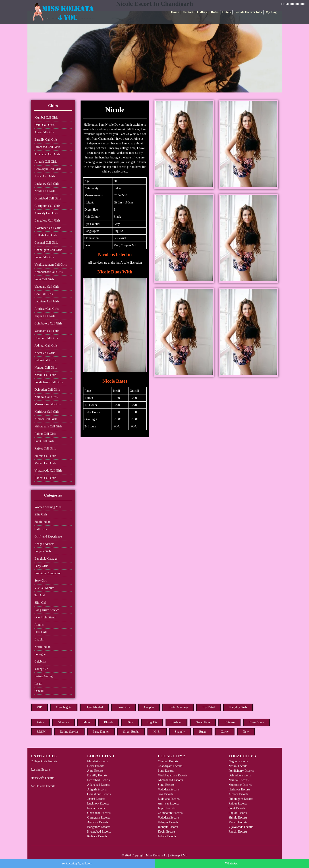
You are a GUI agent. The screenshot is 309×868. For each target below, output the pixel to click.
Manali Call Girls (46, 463)
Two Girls (123, 707)
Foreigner (41, 654)
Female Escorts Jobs (248, 12)
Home (175, 12)
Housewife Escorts (43, 778)
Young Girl (42, 669)
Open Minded (94, 707)
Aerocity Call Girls (47, 213)
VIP (39, 707)
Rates (215, 12)
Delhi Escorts (96, 766)
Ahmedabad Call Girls (49, 272)
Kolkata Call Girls (46, 235)
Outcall (39, 691)
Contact (188, 12)
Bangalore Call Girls (48, 221)
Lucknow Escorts (98, 803)
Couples (149, 707)
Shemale (64, 722)
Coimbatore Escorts (170, 813)
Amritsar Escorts (168, 803)
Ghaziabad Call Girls (48, 198)
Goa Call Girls (44, 294)
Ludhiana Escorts (169, 799)
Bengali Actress (44, 544)
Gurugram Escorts (99, 818)
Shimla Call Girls (46, 456)
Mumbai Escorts (97, 761)
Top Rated (209, 707)
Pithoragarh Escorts (241, 799)
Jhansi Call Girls (45, 176)
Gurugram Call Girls (48, 206)
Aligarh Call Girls (46, 162)
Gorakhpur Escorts (99, 794)
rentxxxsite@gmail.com (77, 863)
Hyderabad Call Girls (48, 228)
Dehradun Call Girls (47, 390)
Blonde (108, 722)
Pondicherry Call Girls (49, 382)
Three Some (256, 722)
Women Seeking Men (48, 507)
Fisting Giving (44, 676)
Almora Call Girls (46, 419)
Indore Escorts (167, 836)
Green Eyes (203, 722)
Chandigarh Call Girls (48, 250)
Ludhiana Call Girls (47, 301)
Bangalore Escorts (99, 827)
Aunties (39, 625)
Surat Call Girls (44, 279)
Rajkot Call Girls (45, 448)
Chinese (229, 722)
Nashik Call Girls (46, 375)
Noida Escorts (96, 808)
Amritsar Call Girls (47, 309)
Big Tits (152, 722)
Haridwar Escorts (239, 789)
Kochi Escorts (167, 832)
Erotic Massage (178, 707)
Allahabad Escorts (99, 785)
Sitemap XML (179, 855)
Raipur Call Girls (45, 434)
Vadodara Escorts (169, 789)
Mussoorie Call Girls (48, 404)
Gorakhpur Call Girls (48, 169)
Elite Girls (41, 514)
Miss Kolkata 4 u (157, 855)
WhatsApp (232, 863)
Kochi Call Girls (45, 353)
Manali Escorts (238, 822)
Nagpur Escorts (238, 761)
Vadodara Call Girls (47, 287)
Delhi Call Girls (45, 125)
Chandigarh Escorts (170, 766)
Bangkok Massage (46, 559)
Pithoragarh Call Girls (48, 426)
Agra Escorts (95, 771)
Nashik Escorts (238, 766)
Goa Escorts (165, 794)
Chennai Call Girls (46, 243)
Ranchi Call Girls (46, 478)
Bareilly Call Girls (46, 140)
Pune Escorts (166, 771)
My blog (271, 12)
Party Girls (41, 566)
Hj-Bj (157, 732)
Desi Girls (41, 632)
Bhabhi (39, 639)
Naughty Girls (238, 707)
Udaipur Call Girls (46, 338)
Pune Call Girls (44, 257)
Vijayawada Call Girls (48, 471)
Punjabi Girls (43, 551)
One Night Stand (45, 617)
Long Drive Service (47, 610)
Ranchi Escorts (238, 832)
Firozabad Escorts (99, 780)
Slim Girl (40, 603)
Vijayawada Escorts (241, 827)
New (246, 732)
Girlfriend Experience (48, 537)
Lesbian (176, 722)
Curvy (225, 732)
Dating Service (69, 732)
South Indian (43, 522)
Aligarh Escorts (97, 789)
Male (86, 722)
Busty (203, 732)
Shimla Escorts (238, 818)
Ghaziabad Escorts (99, 813)
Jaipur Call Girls (45, 316)
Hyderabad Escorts (99, 832)
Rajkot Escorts (238, 813)
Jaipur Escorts (167, 808)
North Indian (43, 647)
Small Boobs (131, 732)
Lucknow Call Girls (47, 184)
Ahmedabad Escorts (170, 780)
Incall (38, 684)
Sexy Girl (41, 581)
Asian (40, 722)
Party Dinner (101, 732)
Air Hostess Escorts (43, 786)
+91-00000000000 (293, 4)
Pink (130, 722)
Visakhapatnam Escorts (172, 775)
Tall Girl (40, 595)
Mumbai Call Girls (46, 118)
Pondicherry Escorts (241, 771)
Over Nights (64, 707)
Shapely (180, 732)
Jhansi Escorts (96, 799)
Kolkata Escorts (97, 836)
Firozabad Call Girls (47, 147)
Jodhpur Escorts (168, 827)
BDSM (41, 732)
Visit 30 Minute (44, 588)
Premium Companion (48, 573)
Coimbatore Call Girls (48, 323)
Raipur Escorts (238, 803)
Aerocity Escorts (98, 822)
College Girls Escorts (44, 761)
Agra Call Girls (44, 132)
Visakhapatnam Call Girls (51, 265)
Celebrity (40, 662)
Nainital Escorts (238, 780)
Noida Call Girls (45, 191)
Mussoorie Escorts (240, 785)
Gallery (202, 12)
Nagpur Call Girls (46, 368)
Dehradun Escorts (240, 775)
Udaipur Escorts (168, 822)
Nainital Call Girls (46, 397)
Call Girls (41, 529)
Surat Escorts (166, 785)
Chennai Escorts (168, 761)
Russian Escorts (41, 770)
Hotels (226, 12)
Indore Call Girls (45, 360)
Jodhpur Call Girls (46, 346)
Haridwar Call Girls (47, 412)
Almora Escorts (238, 794)
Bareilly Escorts (97, 775)
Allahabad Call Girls (48, 154)
